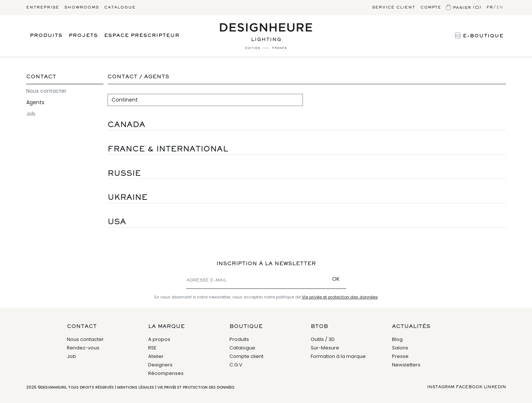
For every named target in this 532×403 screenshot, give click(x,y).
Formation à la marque (338, 356)
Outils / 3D (323, 339)
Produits (46, 36)
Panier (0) (464, 8)
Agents (35, 102)
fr (490, 7)
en (500, 7)
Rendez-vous (83, 348)
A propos (159, 339)
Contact (41, 77)
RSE (152, 348)
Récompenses (166, 373)
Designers (160, 365)
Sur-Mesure (325, 348)
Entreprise (43, 7)
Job (31, 114)
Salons (400, 348)
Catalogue (120, 7)
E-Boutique (479, 36)
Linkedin (495, 387)
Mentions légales (136, 387)
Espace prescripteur (142, 36)
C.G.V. (236, 365)
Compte (431, 7)
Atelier (156, 356)
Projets (83, 36)
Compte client (246, 356)
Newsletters (406, 365)
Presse (400, 356)
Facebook (469, 387)
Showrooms (82, 7)
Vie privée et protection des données (340, 297)
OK (336, 279)
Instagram (441, 387)
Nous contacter (46, 91)
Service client (394, 7)
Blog (397, 339)
